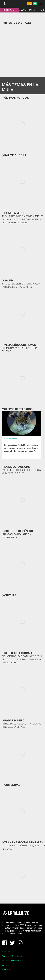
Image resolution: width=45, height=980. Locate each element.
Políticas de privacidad (11, 960)
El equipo (6, 952)
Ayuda (5, 965)
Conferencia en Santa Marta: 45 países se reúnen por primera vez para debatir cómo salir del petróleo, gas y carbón (21, 448)
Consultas (6, 969)
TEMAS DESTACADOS (10, 10)
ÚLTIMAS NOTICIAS (28, 10)
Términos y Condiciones (12, 956)
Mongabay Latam (11, 438)
